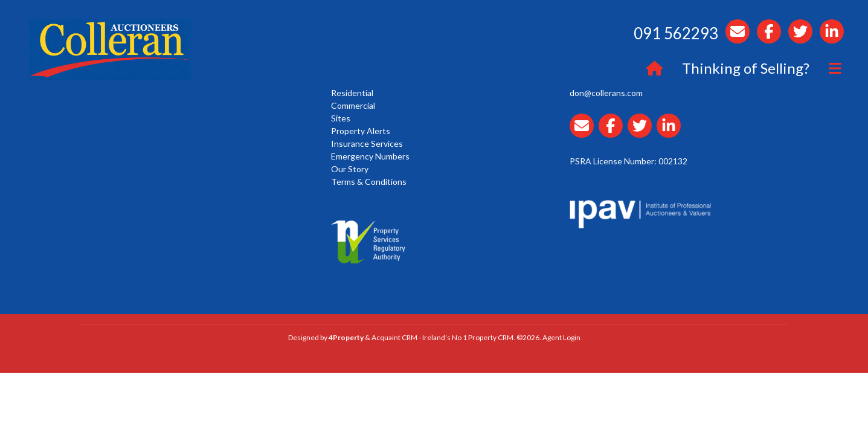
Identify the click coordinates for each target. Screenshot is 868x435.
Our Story (350, 169)
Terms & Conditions (369, 182)
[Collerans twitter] (642, 133)
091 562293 (676, 33)
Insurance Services (367, 143)
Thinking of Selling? (746, 68)
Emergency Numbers (370, 156)
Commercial (353, 105)
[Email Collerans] (584, 133)
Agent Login (561, 337)
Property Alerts (361, 131)
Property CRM (491, 337)
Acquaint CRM (394, 337)
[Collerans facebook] (613, 133)
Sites (341, 118)
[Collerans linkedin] (671, 133)
